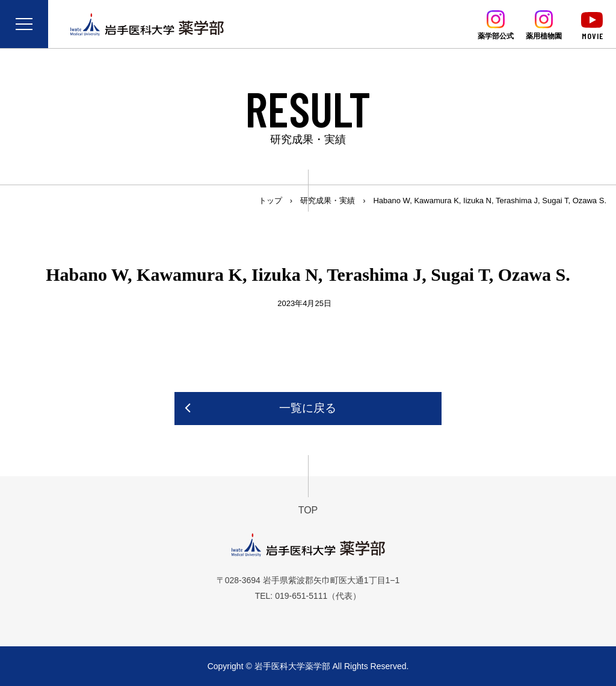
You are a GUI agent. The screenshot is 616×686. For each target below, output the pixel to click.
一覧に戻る (308, 408)
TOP (308, 510)
